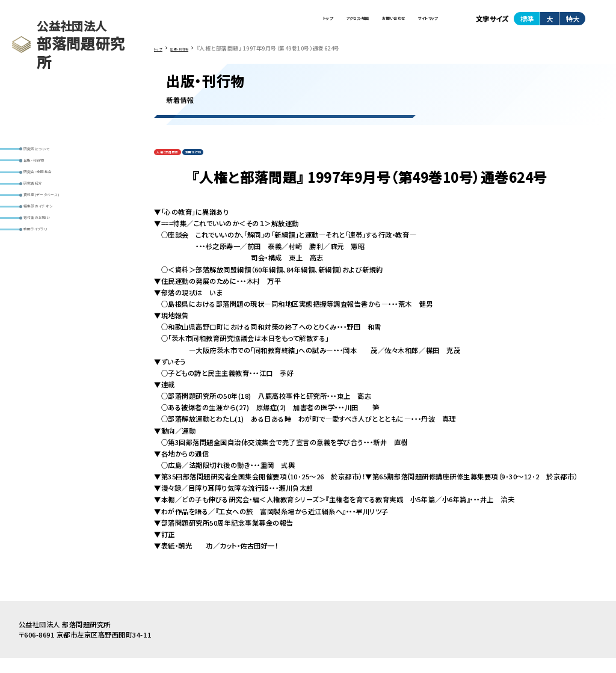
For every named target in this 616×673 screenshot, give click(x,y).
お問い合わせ (351, 23)
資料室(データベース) (60, 228)
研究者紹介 (45, 209)
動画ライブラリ (50, 285)
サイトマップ (414, 23)
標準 (527, 23)
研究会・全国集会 (54, 190)
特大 (573, 23)
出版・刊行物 (47, 171)
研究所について (51, 152)
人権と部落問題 (179, 164)
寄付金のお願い (52, 266)
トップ (231, 23)
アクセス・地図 (285, 23)
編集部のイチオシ (54, 247)
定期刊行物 (226, 164)
